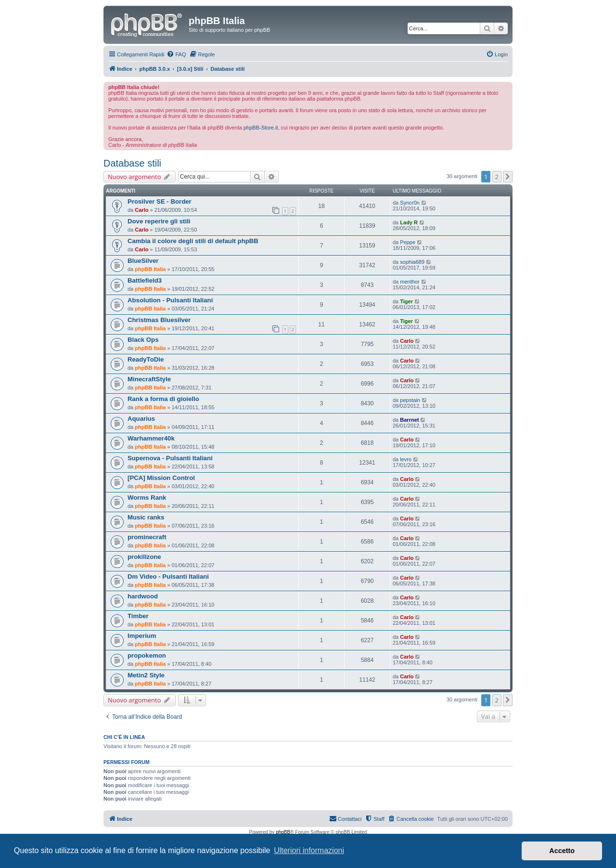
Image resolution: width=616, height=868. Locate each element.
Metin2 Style (146, 675)
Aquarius (141, 419)
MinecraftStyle (149, 379)
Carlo (141, 210)
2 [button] (497, 177)
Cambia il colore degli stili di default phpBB (193, 241)
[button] (508, 177)
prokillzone (144, 557)
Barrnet (409, 420)
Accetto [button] (562, 851)
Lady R (409, 222)
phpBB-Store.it (261, 128)
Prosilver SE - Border (160, 201)
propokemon (147, 655)
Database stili (132, 163)
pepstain (410, 400)
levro (406, 459)
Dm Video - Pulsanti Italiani (168, 577)
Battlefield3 (145, 280)
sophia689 (412, 262)
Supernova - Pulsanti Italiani (170, 458)
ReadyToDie (146, 359)
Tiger (406, 301)
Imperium (142, 636)
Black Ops (143, 340)
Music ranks (146, 517)
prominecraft (147, 537)
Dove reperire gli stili (159, 221)
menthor (410, 282)
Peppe (408, 242)
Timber (138, 616)
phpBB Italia (150, 269)
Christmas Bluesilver (159, 320)
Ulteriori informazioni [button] (309, 850)
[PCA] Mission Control (161, 478)
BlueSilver (143, 261)
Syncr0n (410, 203)
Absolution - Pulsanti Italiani (170, 300)
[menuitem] (176, 54)
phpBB (283, 832)
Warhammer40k (151, 438)
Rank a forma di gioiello (163, 399)
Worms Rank (147, 498)
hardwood (143, 596)
